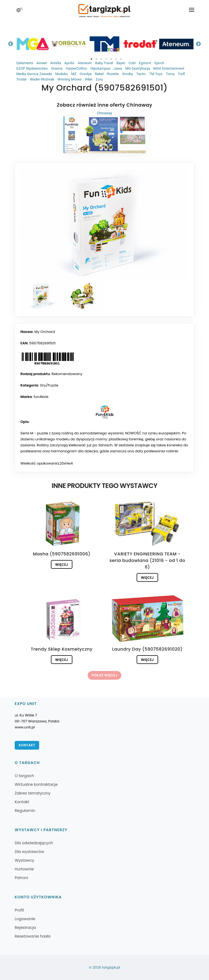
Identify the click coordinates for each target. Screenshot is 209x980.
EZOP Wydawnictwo (32, 68)
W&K (89, 79)
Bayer (121, 63)
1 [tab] (91, 59)
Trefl (181, 74)
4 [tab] (106, 59)
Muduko (62, 74)
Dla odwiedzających (34, 843)
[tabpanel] (33, 44)
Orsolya (86, 74)
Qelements (25, 63)
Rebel (99, 74)
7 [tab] (121, 59)
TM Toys (156, 74)
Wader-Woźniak (42, 79)
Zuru (99, 79)
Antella (56, 63)
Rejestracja (25, 928)
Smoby (128, 74)
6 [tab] (116, 59)
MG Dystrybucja (138, 68)
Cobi (132, 63)
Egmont (145, 63)
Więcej (62, 565)
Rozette (113, 74)
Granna (57, 68)
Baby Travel (104, 63)
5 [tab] (111, 59)
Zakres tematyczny (33, 793)
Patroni (21, 878)
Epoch (159, 63)
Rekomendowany (67, 374)
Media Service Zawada (34, 74)
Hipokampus (100, 68)
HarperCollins (76, 68)
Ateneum (85, 63)
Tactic (141, 74)
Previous (11, 44)
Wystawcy (24, 860)
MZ (74, 74)
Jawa (118, 68)
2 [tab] (96, 59)
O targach (24, 776)
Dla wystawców (29, 852)
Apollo (69, 63)
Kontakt (27, 745)
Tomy (170, 74)
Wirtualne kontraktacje (36, 784)
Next (198, 44)
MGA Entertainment (169, 68)
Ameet (42, 63)
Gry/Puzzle (49, 385)
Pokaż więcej (104, 675)
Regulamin (25, 811)
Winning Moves (69, 79)
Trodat (21, 79)
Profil (19, 910)
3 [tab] (101, 59)
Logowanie (25, 919)
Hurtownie (24, 869)
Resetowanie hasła (33, 936)
